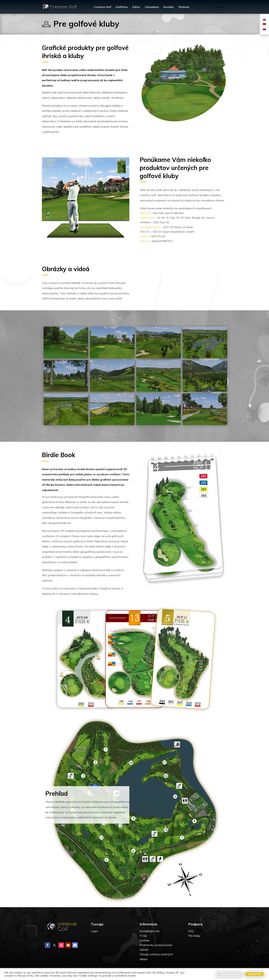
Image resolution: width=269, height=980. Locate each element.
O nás (143, 936)
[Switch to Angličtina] (264, 19)
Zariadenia (152, 7)
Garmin (146, 240)
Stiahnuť (184, 7)
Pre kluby (194, 936)
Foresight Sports (152, 227)
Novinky (169, 7)
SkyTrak (147, 214)
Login (94, 931)
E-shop (219, 7)
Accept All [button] (255, 974)
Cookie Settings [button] (229, 974)
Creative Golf (103, 7)
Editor (136, 7)
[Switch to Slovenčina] (264, 29)
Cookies (145, 940)
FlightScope (149, 218)
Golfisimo (122, 7)
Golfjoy (146, 236)
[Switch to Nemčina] (264, 24)
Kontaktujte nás (150, 931)
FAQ (191, 931)
